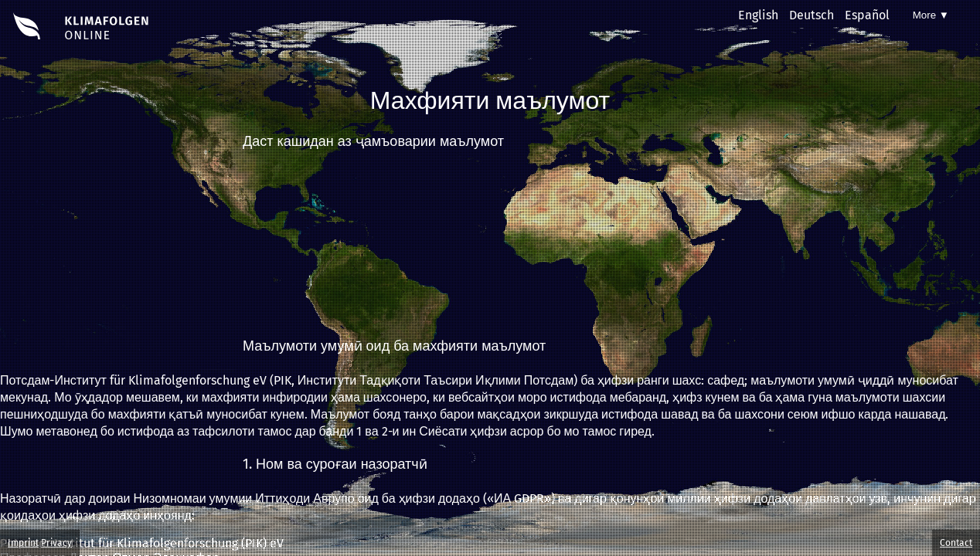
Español (867, 15)
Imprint (23, 543)
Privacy (56, 543)
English (758, 15)
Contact (956, 543)
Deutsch (812, 15)
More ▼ (931, 15)
